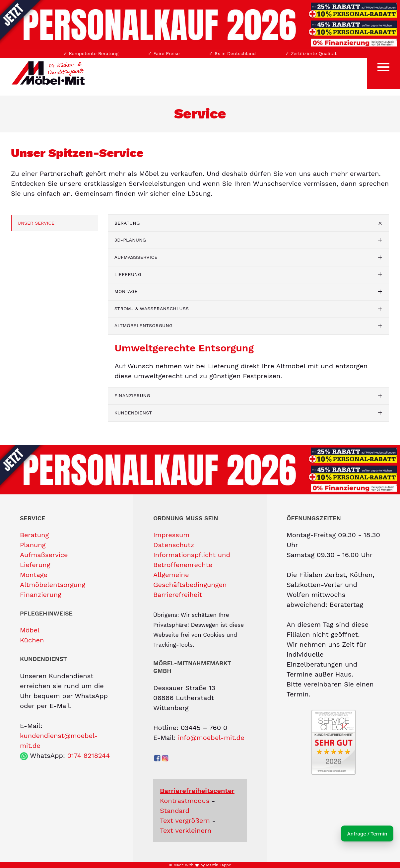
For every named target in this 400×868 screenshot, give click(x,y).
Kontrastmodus (185, 801)
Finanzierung (132, 396)
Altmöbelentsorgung (144, 325)
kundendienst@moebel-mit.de (59, 741)
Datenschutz (174, 545)
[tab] (249, 223)
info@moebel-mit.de (211, 738)
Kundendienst (133, 413)
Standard (175, 811)
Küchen (32, 640)
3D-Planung (130, 240)
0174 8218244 (89, 756)
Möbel (30, 630)
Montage (126, 291)
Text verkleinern (186, 831)
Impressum (171, 535)
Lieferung (128, 274)
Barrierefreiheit (178, 595)
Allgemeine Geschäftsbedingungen (190, 580)
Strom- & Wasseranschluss (152, 309)
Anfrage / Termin (357, 833)
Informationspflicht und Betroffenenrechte (192, 560)
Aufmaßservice (136, 257)
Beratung (127, 223)
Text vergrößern (185, 821)
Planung (33, 545)
